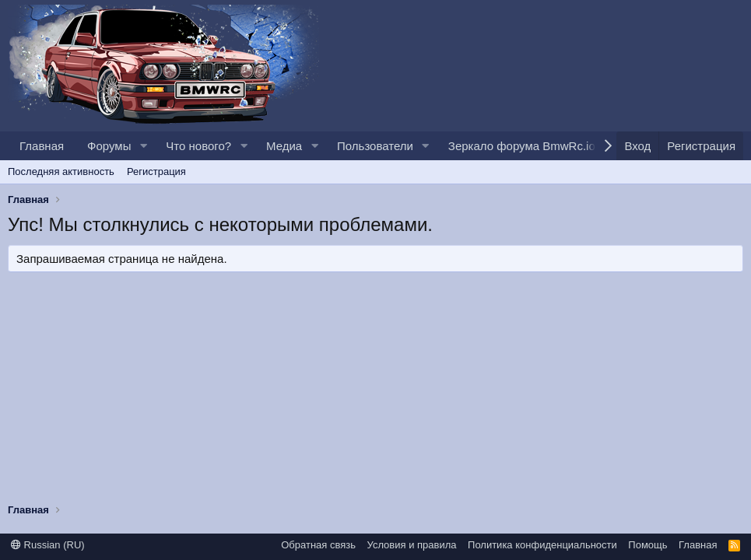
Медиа (284, 146)
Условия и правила (412, 545)
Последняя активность (61, 171)
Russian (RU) (48, 545)
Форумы (109, 146)
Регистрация (156, 171)
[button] (143, 146)
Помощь (647, 545)
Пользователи (375, 146)
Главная (42, 146)
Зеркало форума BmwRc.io (522, 146)
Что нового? (198, 146)
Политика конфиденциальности (542, 545)
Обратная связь (318, 545)
